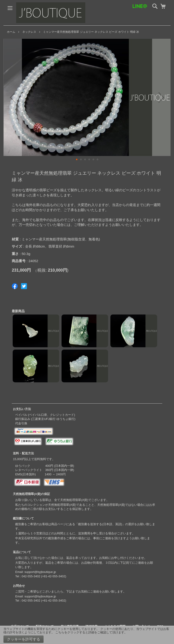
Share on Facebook (15, 286)
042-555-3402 (31, 576)
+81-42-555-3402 (54, 576)
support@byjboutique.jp (40, 572)
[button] (13, 97)
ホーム (11, 32)
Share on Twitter (24, 286)
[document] (87, 635)
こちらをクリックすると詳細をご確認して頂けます (90, 632)
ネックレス (29, 32)
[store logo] (51, 13)
